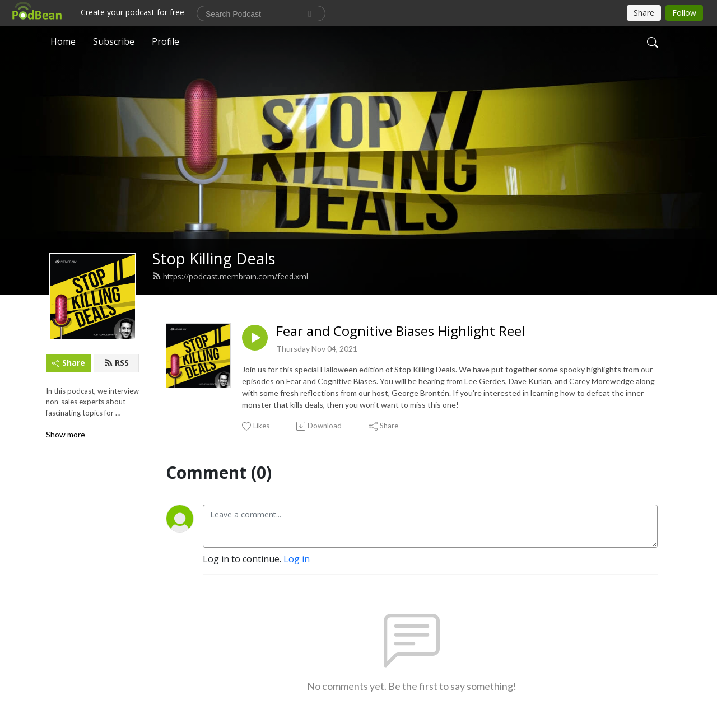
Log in (297, 559)
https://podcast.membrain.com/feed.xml (230, 276)
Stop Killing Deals (214, 258)
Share (69, 363)
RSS (117, 363)
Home (63, 41)
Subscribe (114, 41)
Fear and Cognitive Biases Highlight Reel (401, 331)
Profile (166, 41)
